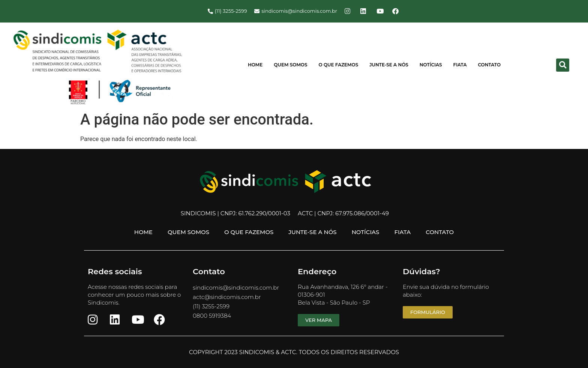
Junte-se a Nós (389, 65)
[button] (563, 65)
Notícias (431, 65)
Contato (489, 65)
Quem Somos (290, 65)
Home (255, 65)
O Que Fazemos (339, 65)
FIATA (460, 65)
